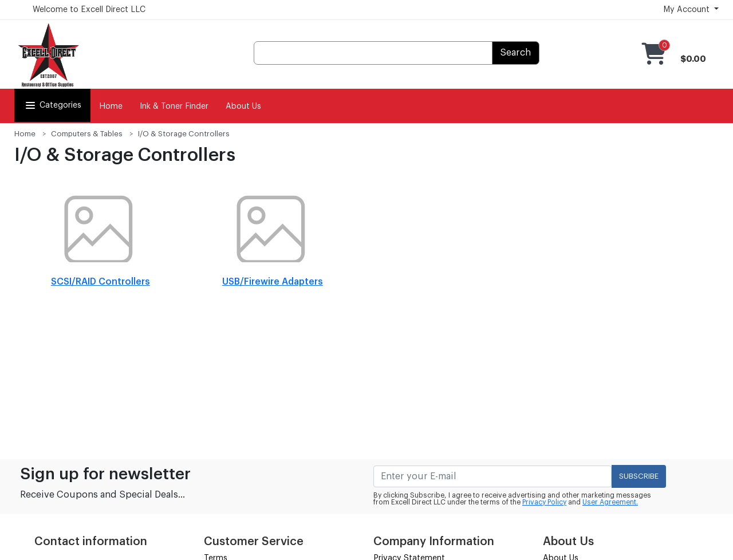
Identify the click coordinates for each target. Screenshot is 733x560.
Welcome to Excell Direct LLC (89, 10)
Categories (52, 105)
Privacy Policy (544, 502)
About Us (243, 107)
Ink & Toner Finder (174, 107)
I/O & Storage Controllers (184, 134)
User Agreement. (610, 502)
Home (111, 107)
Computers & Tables (87, 134)
